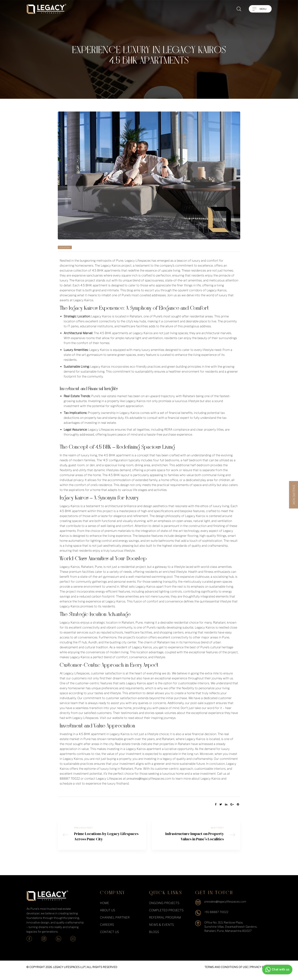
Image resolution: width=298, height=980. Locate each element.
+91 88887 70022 (216, 918)
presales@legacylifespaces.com (225, 908)
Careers (107, 931)
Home (105, 909)
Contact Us (109, 938)
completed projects (166, 917)
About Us (108, 917)
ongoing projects (164, 909)
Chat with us (277, 970)
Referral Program (165, 924)
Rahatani (65, 247)
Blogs (154, 938)
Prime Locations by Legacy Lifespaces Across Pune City (102, 838)
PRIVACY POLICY (261, 973)
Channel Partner (115, 924)
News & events (161, 931)
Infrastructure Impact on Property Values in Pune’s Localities (196, 838)
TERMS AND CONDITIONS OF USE (226, 973)
